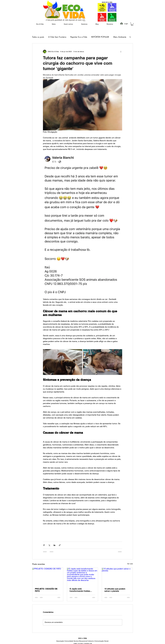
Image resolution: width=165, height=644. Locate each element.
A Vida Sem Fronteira (57, 37)
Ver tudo (130, 564)
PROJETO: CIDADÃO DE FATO (46, 590)
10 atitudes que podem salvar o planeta (115, 590)
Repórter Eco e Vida (79, 37)
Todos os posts (38, 37)
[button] (68, 24)
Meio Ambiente (120, 37)
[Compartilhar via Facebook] (44, 545)
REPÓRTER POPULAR (100, 37)
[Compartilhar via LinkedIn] (54, 545)
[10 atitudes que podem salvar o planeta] (117, 576)
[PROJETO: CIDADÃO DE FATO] (48, 576)
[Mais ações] (121, 52)
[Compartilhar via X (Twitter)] (49, 545)
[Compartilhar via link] (60, 545)
